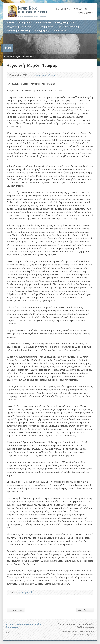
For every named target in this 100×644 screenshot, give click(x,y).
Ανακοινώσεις (44, 22)
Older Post (85, 610)
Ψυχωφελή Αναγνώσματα (21, 26)
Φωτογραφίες (41, 31)
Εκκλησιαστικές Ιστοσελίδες (30, 624)
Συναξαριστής (46, 26)
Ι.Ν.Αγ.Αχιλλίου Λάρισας (44, 75)
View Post (30, 57)
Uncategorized (18, 57)
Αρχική (11, 22)
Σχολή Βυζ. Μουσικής (69, 26)
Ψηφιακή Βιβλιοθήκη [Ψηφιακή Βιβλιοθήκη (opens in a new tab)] (18, 31)
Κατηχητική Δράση (65, 22)
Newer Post (16, 610)
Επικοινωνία (59, 31)
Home (7, 57)
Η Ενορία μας (25, 22)
